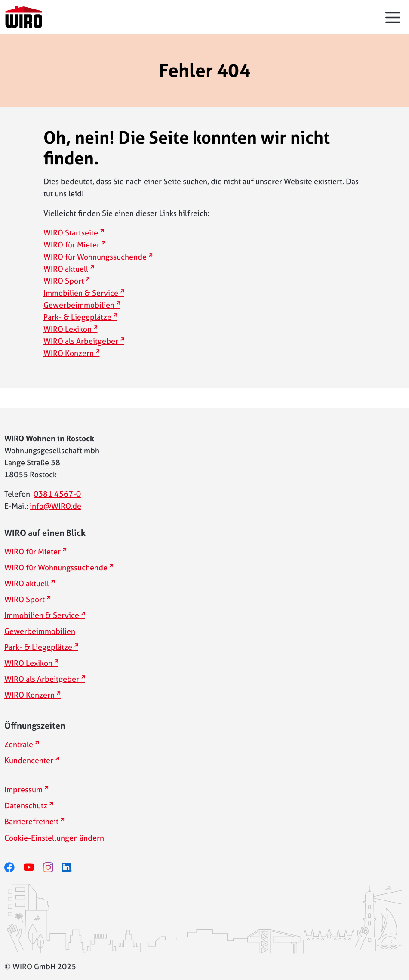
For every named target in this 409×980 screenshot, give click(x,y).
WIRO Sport (64, 281)
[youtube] (33, 867)
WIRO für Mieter (72, 245)
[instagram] (53, 867)
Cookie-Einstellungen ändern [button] (54, 838)
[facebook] (14, 867)
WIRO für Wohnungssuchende (95, 257)
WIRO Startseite (71, 233)
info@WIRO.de (55, 506)
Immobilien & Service (81, 293)
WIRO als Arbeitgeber (81, 341)
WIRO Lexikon (68, 329)
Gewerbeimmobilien (79, 305)
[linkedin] (72, 867)
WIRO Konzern (69, 353)
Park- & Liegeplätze (77, 317)
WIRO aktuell (66, 269)
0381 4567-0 (57, 494)
